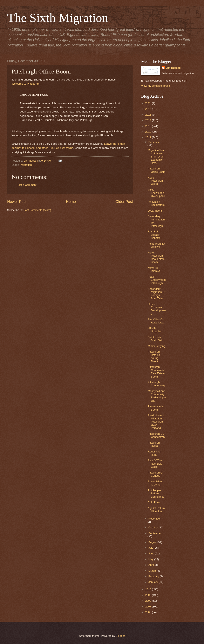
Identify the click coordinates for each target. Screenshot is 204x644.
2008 (149, 601)
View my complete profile (156, 86)
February (154, 576)
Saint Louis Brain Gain (156, 339)
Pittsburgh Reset (154, 444)
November (154, 519)
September (155, 533)
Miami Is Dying (156, 346)
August (153, 542)
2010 (149, 589)
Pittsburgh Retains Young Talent (154, 356)
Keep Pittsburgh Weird (155, 181)
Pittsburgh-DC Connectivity (157, 435)
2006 (149, 612)
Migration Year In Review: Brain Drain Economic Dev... (156, 157)
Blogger (120, 636)
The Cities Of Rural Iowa (156, 321)
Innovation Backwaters (156, 203)
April (151, 565)
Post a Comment (27, 185)
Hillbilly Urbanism (155, 330)
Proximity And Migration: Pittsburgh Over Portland (156, 422)
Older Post (124, 202)
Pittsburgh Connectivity (157, 384)
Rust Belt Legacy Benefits (154, 235)
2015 (149, 115)
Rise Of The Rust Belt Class (155, 464)
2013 (149, 126)
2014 (149, 120)
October (153, 527)
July (151, 548)
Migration (26, 165)
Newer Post (17, 202)
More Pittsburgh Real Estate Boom (156, 257)
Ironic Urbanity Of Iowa (156, 245)
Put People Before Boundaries (156, 494)
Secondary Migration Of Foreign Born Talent (157, 294)
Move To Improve (154, 269)
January (153, 582)
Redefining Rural (154, 453)
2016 (149, 109)
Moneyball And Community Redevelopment (157, 396)
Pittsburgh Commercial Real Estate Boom (156, 372)
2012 (149, 132)
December (154, 142)
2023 (149, 103)
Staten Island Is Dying (155, 483)
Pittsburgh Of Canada (155, 474)
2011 (149, 137)
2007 (149, 607)
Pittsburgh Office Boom (157, 170)
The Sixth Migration (58, 18)
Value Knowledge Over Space (156, 193)
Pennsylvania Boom (156, 408)
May (151, 559)
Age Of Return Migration (156, 510)
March (152, 571)
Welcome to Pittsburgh (26, 84)
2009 (149, 595)
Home (71, 202)
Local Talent (155, 211)
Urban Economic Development (157, 309)
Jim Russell (173, 68)
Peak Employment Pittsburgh (157, 280)
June (152, 553)
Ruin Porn (154, 502)
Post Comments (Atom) (37, 210)
